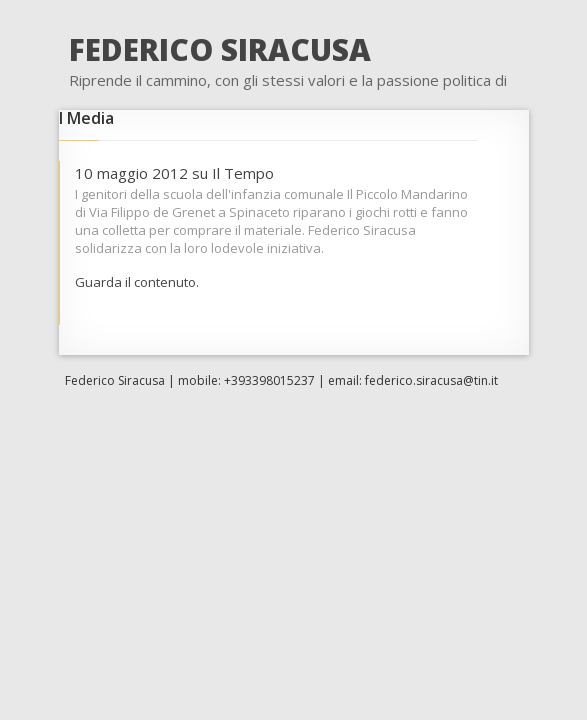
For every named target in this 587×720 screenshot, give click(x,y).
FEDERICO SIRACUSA (220, 49)
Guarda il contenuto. (137, 282)
